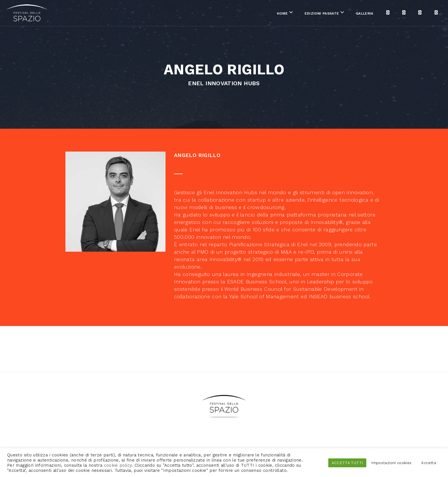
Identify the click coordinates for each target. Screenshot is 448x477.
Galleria (304, 14)
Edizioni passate (261, 14)
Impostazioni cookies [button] (391, 463)
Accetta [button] (429, 463)
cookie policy (118, 465)
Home (221, 14)
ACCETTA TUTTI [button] (347, 463)
